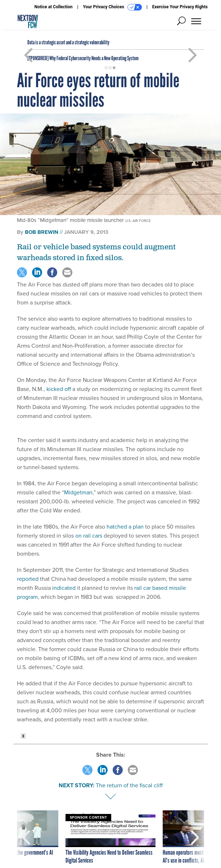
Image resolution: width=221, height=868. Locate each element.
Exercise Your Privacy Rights (180, 7)
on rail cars (89, 536)
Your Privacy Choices (112, 7)
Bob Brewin (42, 232)
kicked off (59, 389)
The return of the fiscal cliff (129, 785)
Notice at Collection (53, 7)
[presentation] (26, 837)
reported (28, 579)
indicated (64, 588)
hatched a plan (125, 527)
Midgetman (78, 492)
